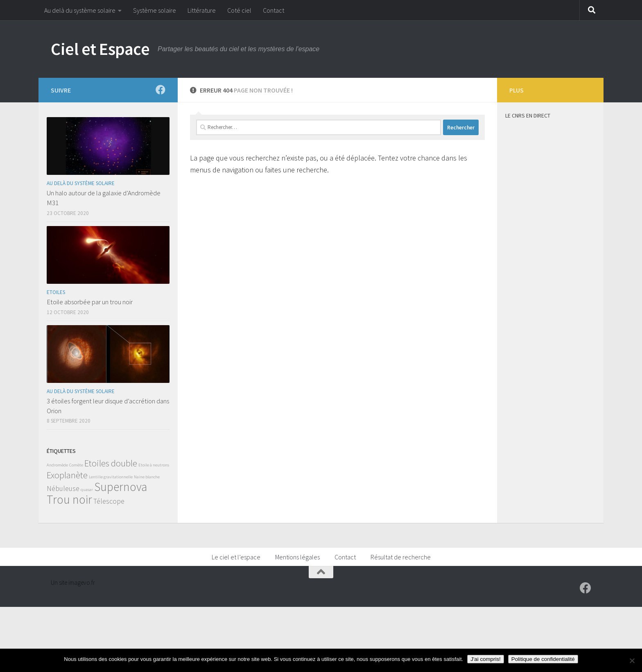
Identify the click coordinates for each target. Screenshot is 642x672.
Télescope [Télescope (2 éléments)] (109, 501)
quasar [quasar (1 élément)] (87, 490)
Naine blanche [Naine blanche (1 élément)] (147, 477)
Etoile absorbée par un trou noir (90, 302)
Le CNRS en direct (528, 115)
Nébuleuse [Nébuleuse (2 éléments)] (63, 489)
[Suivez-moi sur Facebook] (160, 90)
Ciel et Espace (100, 49)
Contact (274, 10)
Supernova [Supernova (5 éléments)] (121, 487)
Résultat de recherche (401, 557)
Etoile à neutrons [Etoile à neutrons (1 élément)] (154, 465)
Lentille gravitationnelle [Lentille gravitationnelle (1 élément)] (111, 477)
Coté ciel (239, 10)
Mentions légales (297, 557)
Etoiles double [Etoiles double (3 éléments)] (111, 463)
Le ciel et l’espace (236, 557)
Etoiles (56, 292)
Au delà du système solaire (80, 10)
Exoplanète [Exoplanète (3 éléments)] (67, 475)
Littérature (202, 10)
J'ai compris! (486, 659)
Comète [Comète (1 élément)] (76, 465)
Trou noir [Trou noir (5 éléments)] (69, 499)
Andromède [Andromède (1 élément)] (57, 465)
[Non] (632, 661)
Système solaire (155, 10)
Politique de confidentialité (543, 659)
